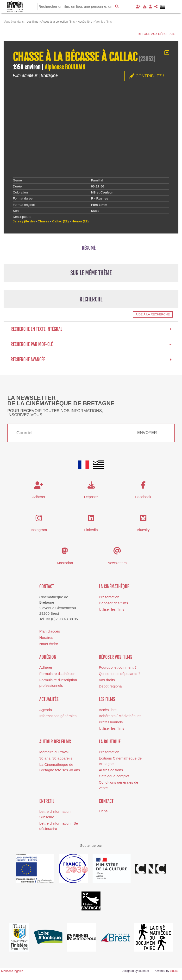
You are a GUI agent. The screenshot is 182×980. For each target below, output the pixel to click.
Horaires (46, 637)
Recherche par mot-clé (91, 344)
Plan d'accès (50, 631)
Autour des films (55, 742)
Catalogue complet (114, 776)
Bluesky (143, 530)
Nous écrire (49, 644)
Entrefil (47, 801)
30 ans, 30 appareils (56, 758)
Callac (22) (60, 221)
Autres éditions (111, 770)
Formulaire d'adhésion (57, 674)
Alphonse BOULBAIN (65, 67)
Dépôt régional (111, 686)
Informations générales (58, 716)
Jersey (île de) (24, 221)
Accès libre (108, 710)
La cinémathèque (114, 587)
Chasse (44, 221)
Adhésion (48, 657)
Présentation (109, 597)
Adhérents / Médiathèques (120, 716)
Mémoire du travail (54, 752)
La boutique (110, 742)
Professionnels (111, 722)
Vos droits (107, 680)
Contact (47, 587)
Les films (107, 699)
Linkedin (91, 530)
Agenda (46, 710)
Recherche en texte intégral (91, 329)
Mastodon (65, 563)
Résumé (89, 248)
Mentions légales (12, 971)
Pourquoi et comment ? (118, 667)
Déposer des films (113, 603)
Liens (103, 811)
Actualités (49, 699)
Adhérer (46, 667)
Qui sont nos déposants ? (119, 674)
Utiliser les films (111, 609)
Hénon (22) (80, 221)
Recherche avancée (91, 360)
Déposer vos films (116, 657)
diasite (174, 971)
